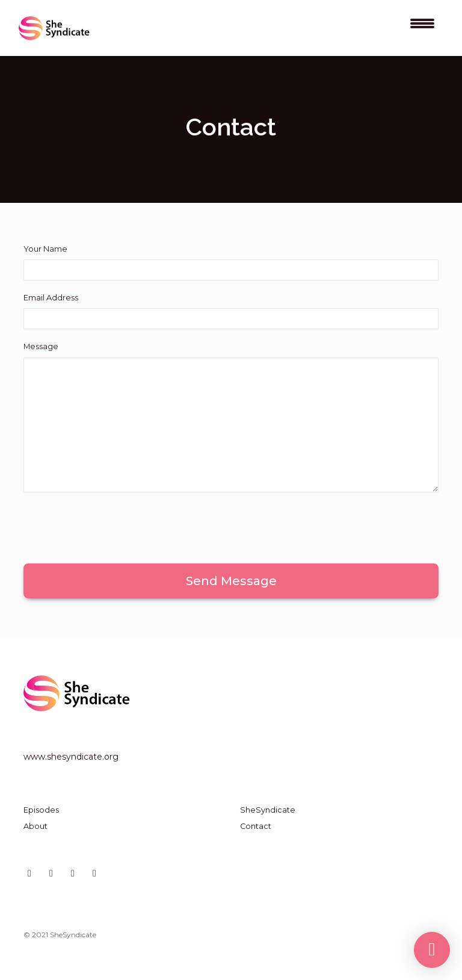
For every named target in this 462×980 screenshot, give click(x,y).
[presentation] (115, 526)
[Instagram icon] (51, 873)
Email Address (51, 298)
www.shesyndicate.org (71, 757)
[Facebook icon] (94, 873)
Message (41, 346)
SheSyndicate (268, 810)
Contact (256, 826)
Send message (231, 581)
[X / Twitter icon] (73, 873)
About (35, 826)
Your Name (45, 249)
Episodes (41, 810)
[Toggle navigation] (422, 28)
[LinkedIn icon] (29, 873)
